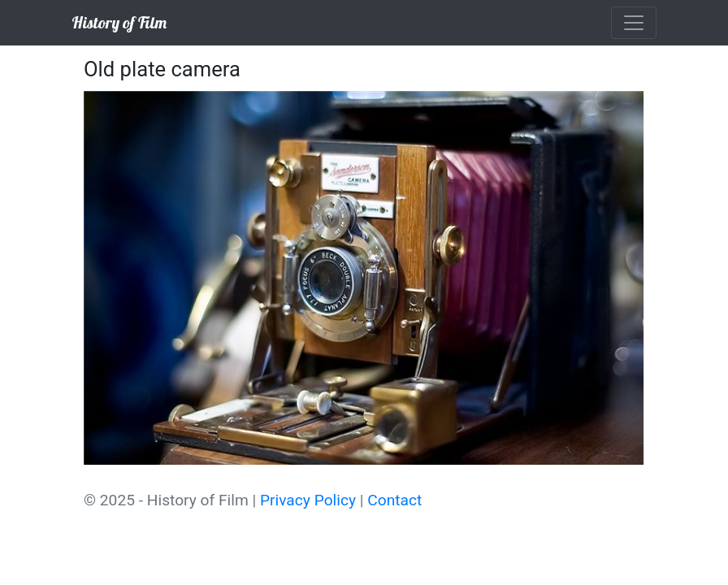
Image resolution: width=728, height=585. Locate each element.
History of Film (119, 22)
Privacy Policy (308, 500)
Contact (394, 500)
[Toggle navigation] (634, 23)
